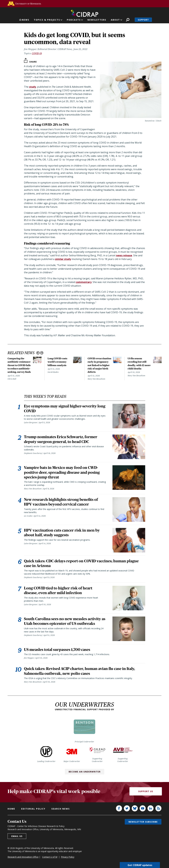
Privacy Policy (68, 858)
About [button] (115, 20)
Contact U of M (50, 858)
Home (11, 809)
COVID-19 (37, 53)
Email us (17, 837)
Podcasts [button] (74, 20)
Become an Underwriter (85, 772)
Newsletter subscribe (143, 823)
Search (128, 20)
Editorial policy (33, 809)
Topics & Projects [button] (47, 20)
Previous (38, 353)
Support (143, 20)
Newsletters (97, 20)
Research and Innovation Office (23, 858)
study (33, 87)
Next (42, 353)
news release (124, 255)
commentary (84, 282)
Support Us (146, 792)
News (26, 20)
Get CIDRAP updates (140, 865)
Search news (61, 809)
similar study (63, 259)
